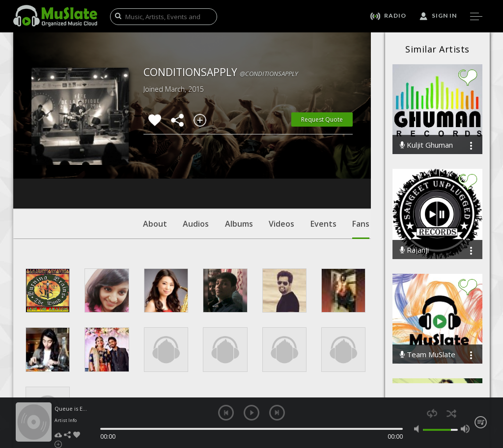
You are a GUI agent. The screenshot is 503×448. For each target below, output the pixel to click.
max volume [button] (465, 429)
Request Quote (322, 119)
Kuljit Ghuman (426, 145)
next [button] (277, 413)
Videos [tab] (281, 164)
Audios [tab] (196, 164)
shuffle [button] (451, 413)
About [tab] (155, 164)
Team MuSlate (428, 355)
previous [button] (226, 413)
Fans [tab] (361, 169)
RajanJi (414, 250)
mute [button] (419, 429)
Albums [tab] (239, 164)
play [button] (251, 413)
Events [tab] (323, 164)
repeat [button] (432, 413)
